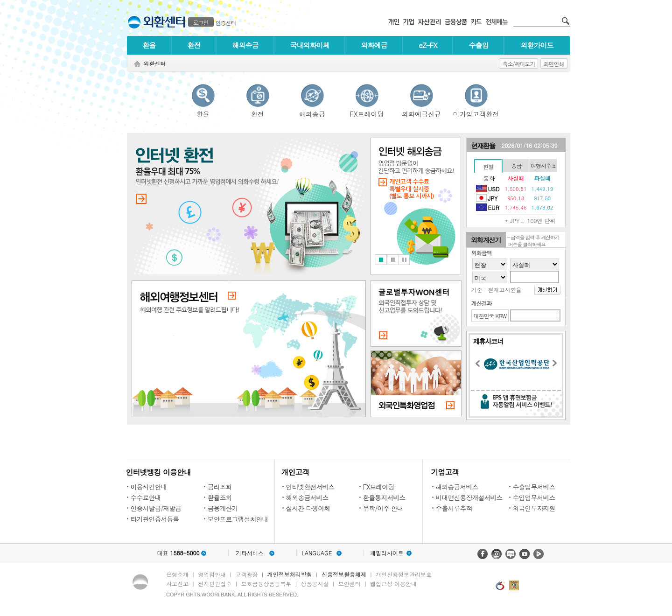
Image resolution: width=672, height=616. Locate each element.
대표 (178, 553)
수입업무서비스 (534, 497)
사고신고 (177, 584)
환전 (194, 45)
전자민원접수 (215, 584)
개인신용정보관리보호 (404, 574)
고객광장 (246, 574)
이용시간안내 (149, 487)
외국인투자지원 (534, 508)
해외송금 (245, 45)
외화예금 (374, 45)
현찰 (489, 166)
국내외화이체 (310, 45)
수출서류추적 (454, 508)
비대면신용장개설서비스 (469, 497)
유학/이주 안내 (383, 508)
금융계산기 (223, 508)
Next (557, 364)
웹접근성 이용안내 (393, 584)
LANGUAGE (317, 553)
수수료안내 (146, 497)
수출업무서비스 (534, 487)
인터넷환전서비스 (310, 487)
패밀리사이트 (387, 553)
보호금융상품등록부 (266, 584)
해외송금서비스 (307, 497)
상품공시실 (315, 584)
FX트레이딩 (367, 113)
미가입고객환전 (476, 113)
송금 (517, 165)
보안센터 (350, 584)
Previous (480, 365)
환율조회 (220, 497)
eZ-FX (428, 45)
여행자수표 (543, 165)
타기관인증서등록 (155, 519)
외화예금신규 (421, 113)
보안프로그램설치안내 (238, 519)
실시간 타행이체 (308, 508)
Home (137, 64)
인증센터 (226, 23)
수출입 (479, 45)
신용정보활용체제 (344, 574)
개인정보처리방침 (290, 574)
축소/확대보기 (518, 64)
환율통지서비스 (384, 497)
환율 (149, 45)
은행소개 (177, 574)
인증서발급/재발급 (156, 508)
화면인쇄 (554, 64)
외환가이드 (537, 45)
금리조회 (220, 487)
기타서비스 (250, 553)
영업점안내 (212, 574)
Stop (404, 260)
